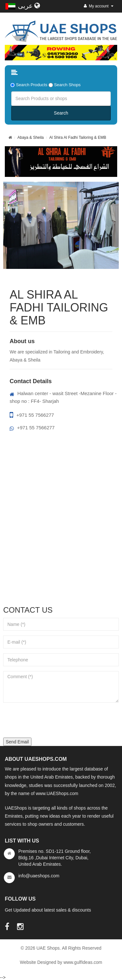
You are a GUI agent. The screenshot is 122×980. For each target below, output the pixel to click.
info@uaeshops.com (39, 876)
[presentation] (52, 720)
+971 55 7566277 (32, 415)
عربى (29, 6)
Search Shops (67, 85)
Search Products (32, 85)
